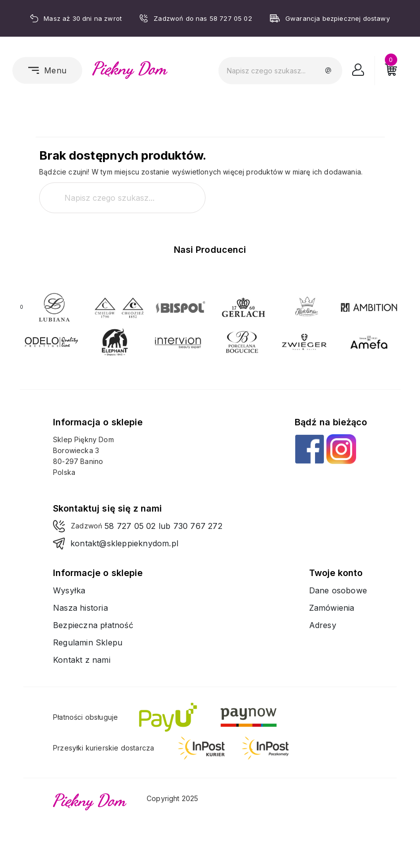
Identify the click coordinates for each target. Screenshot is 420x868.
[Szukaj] (280, 71)
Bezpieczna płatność (93, 625)
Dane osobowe (338, 590)
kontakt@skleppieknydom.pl (124, 543)
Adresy (323, 625)
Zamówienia (332, 608)
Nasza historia (80, 608)
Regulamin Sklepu (88, 642)
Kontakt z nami (82, 660)
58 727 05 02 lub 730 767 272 (163, 526)
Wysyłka (69, 590)
